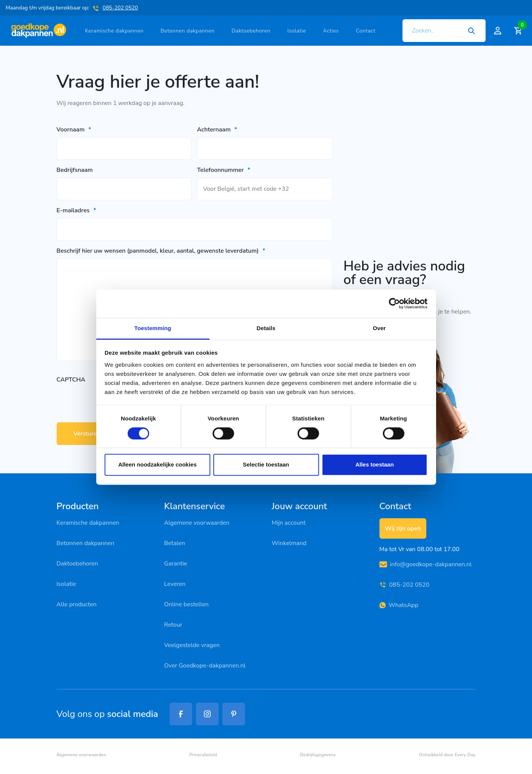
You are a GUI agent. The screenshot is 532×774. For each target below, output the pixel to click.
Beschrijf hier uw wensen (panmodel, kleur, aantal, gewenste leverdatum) (161, 251)
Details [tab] (266, 328)
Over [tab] (379, 328)
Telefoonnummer (224, 170)
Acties (331, 31)
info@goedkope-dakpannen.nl (426, 564)
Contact (365, 31)
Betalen (175, 543)
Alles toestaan (375, 465)
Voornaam (74, 130)
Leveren (175, 584)
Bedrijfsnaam (75, 170)
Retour (173, 625)
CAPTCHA (71, 380)
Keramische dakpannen (114, 31)
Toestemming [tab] (153, 328)
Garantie (176, 564)
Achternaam (217, 130)
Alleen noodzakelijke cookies (157, 465)
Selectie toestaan (266, 465)
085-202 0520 (120, 8)
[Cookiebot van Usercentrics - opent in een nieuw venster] (394, 303)
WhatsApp (399, 605)
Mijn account (289, 523)
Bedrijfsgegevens (318, 755)
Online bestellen (187, 604)
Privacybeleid (203, 755)
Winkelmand (289, 543)
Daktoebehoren (251, 31)
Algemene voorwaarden (197, 523)
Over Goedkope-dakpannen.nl (205, 666)
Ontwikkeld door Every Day (447, 755)
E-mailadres (76, 210)
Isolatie (297, 31)
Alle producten (77, 604)
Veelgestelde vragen (192, 645)
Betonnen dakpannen (187, 31)
